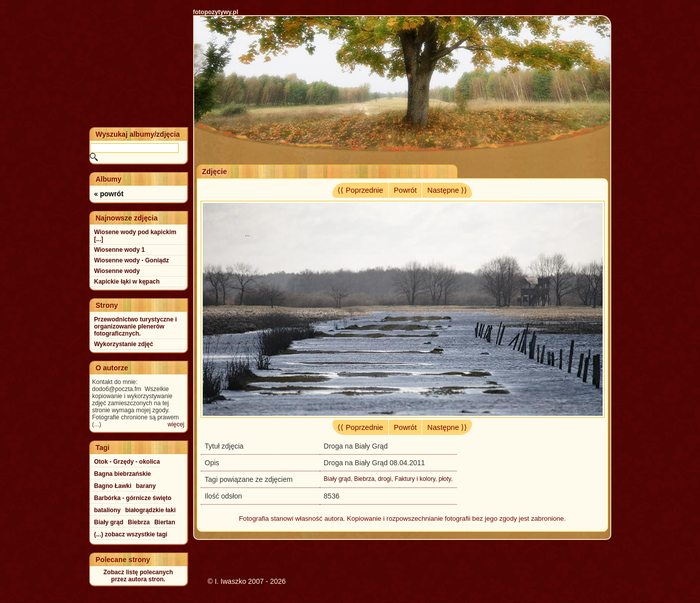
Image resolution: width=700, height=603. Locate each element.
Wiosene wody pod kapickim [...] (135, 236)
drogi (385, 479)
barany (146, 486)
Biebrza (364, 479)
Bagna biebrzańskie (123, 474)
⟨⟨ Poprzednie (360, 190)
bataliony (108, 510)
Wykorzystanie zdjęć (124, 344)
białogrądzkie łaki (150, 510)
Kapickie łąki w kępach (127, 282)
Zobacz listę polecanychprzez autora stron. (138, 576)
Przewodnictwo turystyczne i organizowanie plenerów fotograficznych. (136, 326)
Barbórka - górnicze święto (133, 498)
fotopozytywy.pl (216, 12)
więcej (176, 424)
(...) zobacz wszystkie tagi (131, 534)
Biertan (165, 522)
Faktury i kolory (415, 479)
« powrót (109, 194)
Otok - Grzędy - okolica (127, 462)
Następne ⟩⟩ (447, 190)
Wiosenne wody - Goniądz (132, 260)
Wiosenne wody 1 (120, 250)
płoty (445, 479)
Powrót (405, 190)
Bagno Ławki (113, 486)
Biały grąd (337, 479)
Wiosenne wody (117, 271)
